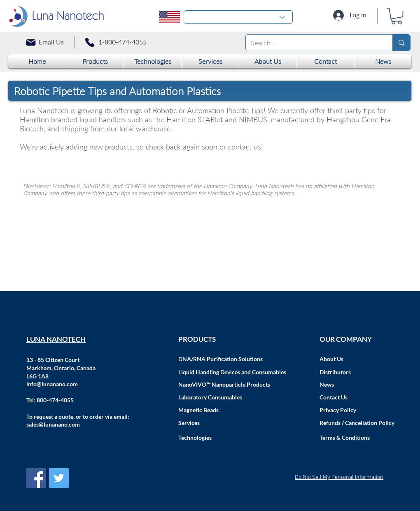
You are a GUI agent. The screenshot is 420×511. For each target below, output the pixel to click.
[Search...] (313, 43)
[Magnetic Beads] (233, 410)
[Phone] (90, 42)
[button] (397, 16)
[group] (211, 167)
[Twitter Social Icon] (59, 478)
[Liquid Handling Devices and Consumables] (233, 372)
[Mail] (31, 42)
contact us (245, 147)
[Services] (233, 423)
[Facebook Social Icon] (36, 478)
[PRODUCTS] (233, 339)
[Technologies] (233, 438)
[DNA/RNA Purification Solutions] (233, 359)
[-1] (238, 17)
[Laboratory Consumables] (233, 397)
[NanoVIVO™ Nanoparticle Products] (233, 385)
